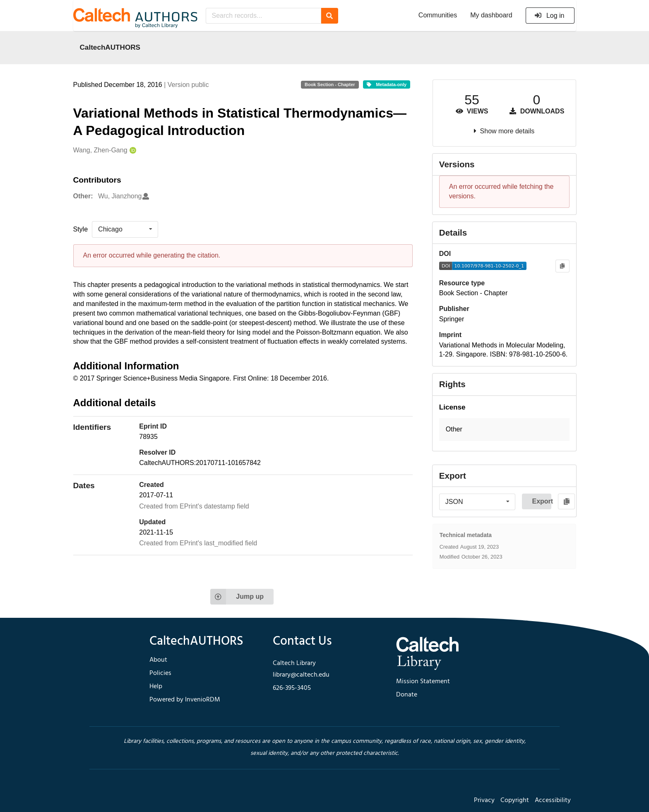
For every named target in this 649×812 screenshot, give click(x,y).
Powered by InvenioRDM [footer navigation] (185, 700)
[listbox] (125, 229)
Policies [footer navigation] (160, 673)
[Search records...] (263, 16)
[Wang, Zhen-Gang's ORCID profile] (132, 151)
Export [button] (542, 501)
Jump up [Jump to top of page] (237, 597)
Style (81, 229)
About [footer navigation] (158, 660)
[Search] (330, 16)
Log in (549, 16)
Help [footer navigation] (156, 687)
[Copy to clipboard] (562, 266)
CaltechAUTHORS (110, 47)
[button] (504, 430)
